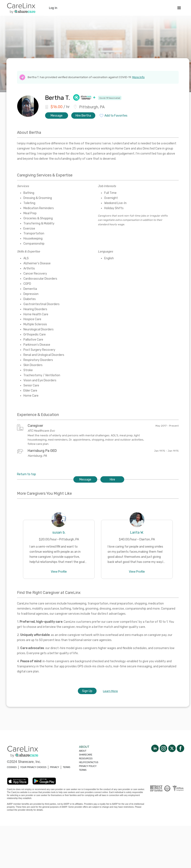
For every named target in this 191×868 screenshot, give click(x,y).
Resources (86, 759)
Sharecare (86, 755)
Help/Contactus (89, 762)
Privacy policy (88, 766)
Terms (83, 770)
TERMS (66, 767)
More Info (138, 77)
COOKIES (12, 767)
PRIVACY (55, 767)
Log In (53, 8)
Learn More (110, 691)
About (83, 751)
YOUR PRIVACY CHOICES (33, 767)
